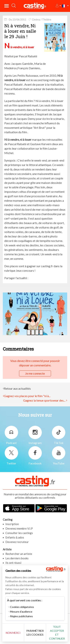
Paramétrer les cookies (35, 633)
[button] (58, 6)
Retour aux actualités (17, 388)
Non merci (13, 633)
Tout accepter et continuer (57, 633)
